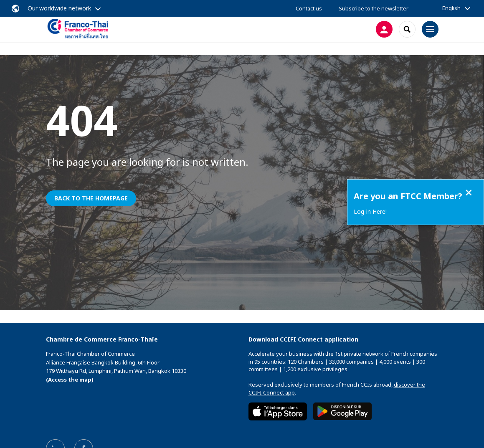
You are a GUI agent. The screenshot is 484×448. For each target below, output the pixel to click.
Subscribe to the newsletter (374, 8)
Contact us (309, 8)
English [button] (451, 8)
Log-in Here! (370, 211)
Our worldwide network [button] (59, 8)
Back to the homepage (91, 198)
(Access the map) (70, 380)
